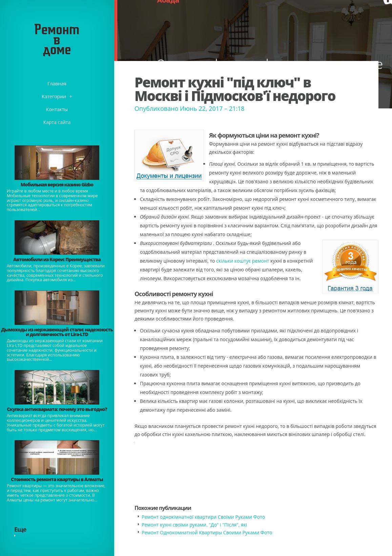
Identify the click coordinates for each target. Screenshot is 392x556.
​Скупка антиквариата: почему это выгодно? (57, 409)
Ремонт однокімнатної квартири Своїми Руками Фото (203, 517)
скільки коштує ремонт (243, 261)
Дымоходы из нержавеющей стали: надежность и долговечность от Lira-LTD (57, 332)
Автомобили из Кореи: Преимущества (57, 259)
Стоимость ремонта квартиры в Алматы (57, 479)
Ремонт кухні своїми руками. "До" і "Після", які (194, 525)
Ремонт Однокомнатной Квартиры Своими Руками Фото (207, 532)
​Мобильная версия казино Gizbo (57, 184)
